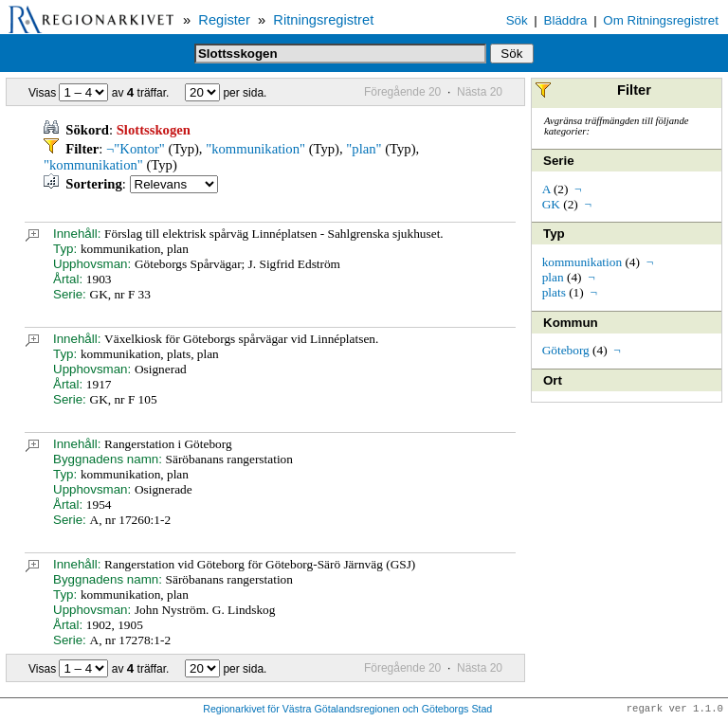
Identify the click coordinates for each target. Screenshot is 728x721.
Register (224, 20)
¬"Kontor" (136, 149)
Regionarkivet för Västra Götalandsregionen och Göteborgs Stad (347, 710)
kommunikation (582, 262)
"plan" (364, 149)
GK (551, 204)
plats (554, 292)
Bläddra (566, 20)
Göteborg (566, 350)
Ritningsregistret (323, 20)
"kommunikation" (255, 149)
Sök (517, 20)
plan (553, 277)
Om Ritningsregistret (660, 20)
